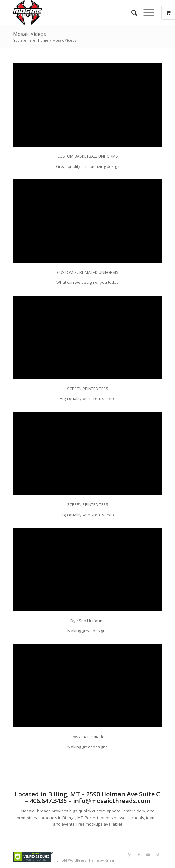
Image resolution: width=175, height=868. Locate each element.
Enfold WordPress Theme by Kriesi (85, 860)
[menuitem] (131, 13)
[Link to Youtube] (148, 855)
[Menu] (146, 13)
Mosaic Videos (30, 34)
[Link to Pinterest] (130, 855)
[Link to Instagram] (157, 855)
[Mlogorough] (73, 13)
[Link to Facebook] (139, 855)
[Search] (131, 13)
